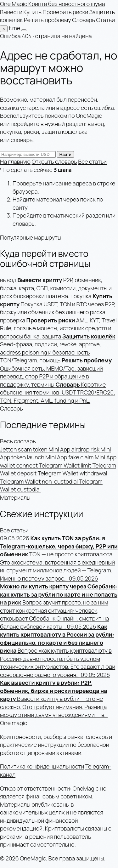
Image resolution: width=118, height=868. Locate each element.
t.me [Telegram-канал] (15, 28)
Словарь (84, 20)
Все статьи (92, 162)
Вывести (11, 12)
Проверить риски (65, 12)
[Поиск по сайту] (4, 29)
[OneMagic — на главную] (53, 4)
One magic (14, 723)
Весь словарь (18, 441)
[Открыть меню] (24, 30)
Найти (65, 154)
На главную (15, 162)
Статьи (106, 20)
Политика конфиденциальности (42, 766)
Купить (33, 12)
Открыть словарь (54, 162)
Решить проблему (48, 20)
